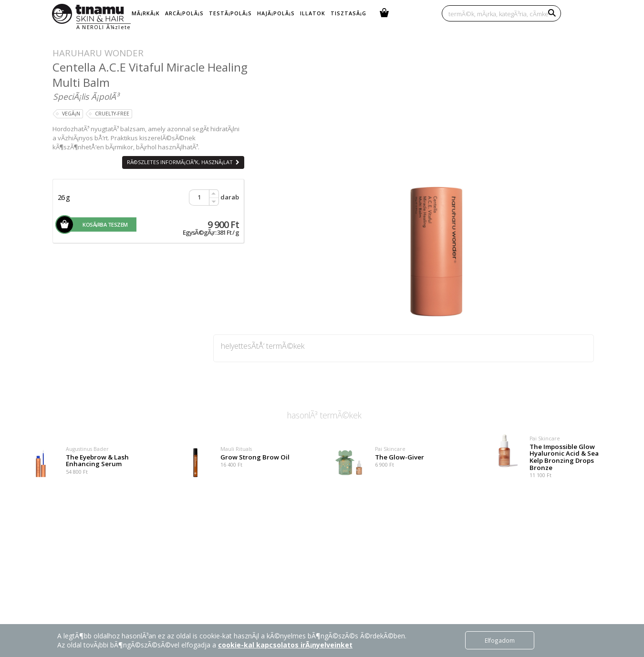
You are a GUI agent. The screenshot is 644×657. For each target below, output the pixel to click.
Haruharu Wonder (98, 53)
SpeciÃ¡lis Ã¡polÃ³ (86, 96)
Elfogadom (500, 640)
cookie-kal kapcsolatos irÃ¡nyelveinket (285, 645)
